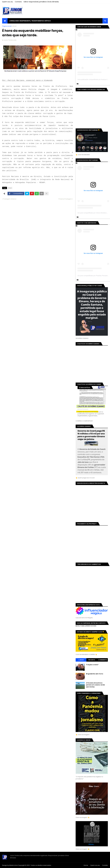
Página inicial (7, 26)
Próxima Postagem (65, 199)
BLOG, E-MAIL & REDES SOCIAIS (86, 626)
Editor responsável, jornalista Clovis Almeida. (41, 2)
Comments (103, 660)
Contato (18, 2)
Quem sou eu (8, 2)
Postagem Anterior (10, 199)
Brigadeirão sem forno (95, 674)
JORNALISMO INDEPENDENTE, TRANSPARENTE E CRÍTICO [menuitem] (30, 21)
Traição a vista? (92, 665)
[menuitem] (5, 21)
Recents (92, 660)
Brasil (15, 26)
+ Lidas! (81, 660)
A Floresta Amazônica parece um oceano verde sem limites (95, 685)
